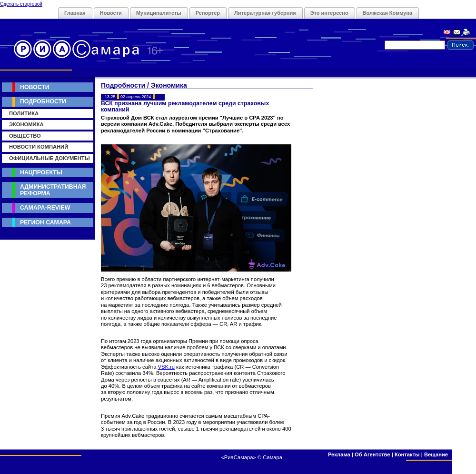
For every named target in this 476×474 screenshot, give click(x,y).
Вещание (436, 454)
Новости (111, 13)
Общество (25, 136)
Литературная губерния (265, 13)
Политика (24, 113)
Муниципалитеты (159, 13)
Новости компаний (39, 147)
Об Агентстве (372, 454)
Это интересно (329, 13)
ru (172, 367)
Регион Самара (45, 222)
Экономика (26, 124)
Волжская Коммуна (388, 13)
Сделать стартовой (21, 4)
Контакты (407, 454)
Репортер (208, 13)
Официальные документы (50, 158)
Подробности (43, 101)
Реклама (339, 454)
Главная (75, 13)
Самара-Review (45, 208)
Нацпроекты (41, 172)
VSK (163, 367)
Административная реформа (53, 190)
